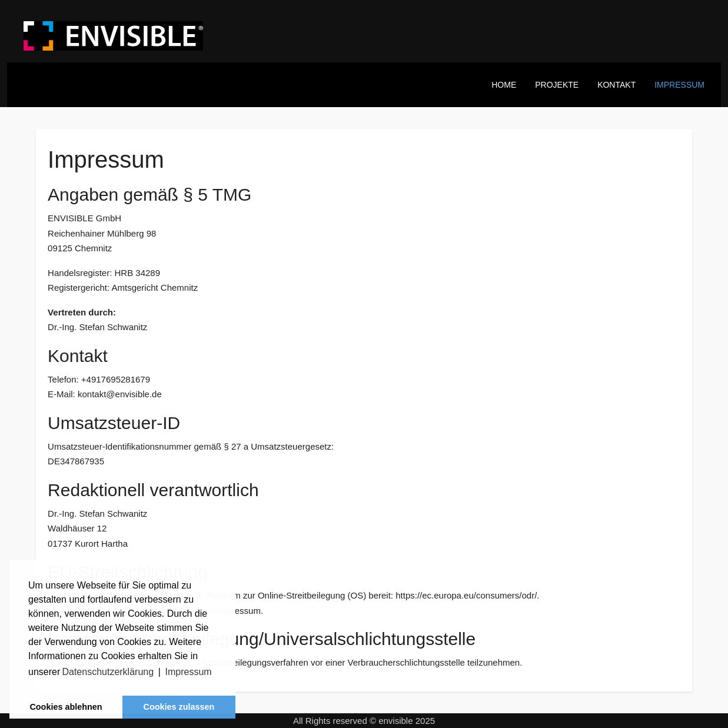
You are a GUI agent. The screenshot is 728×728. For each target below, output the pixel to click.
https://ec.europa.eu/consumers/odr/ (466, 595)
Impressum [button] (189, 672)
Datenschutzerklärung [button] (108, 672)
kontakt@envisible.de (120, 394)
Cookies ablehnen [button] (66, 707)
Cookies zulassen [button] (179, 707)
